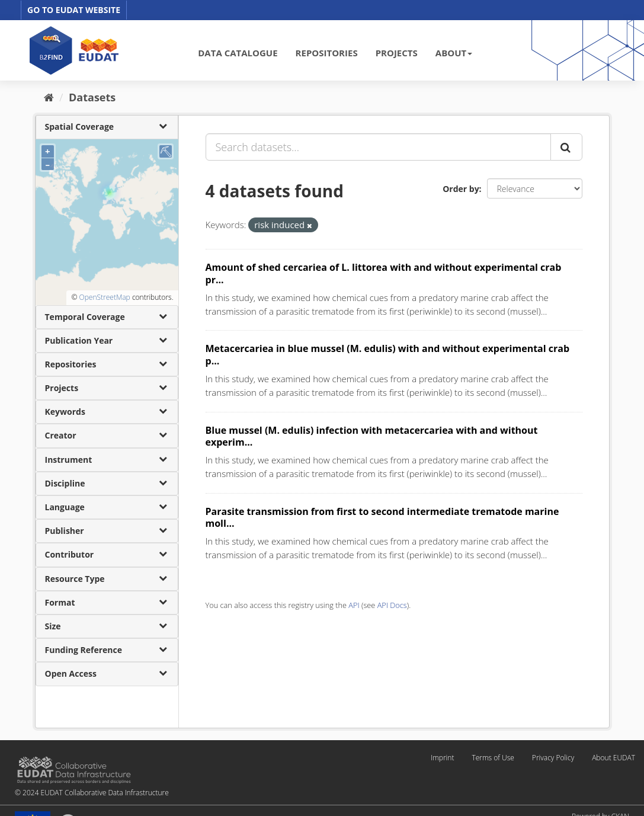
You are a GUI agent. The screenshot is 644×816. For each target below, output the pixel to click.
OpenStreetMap (104, 297)
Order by (461, 189)
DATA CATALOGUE (238, 53)
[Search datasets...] (378, 147)
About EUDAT (613, 758)
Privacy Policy (553, 758)
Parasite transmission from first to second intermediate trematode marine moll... (382, 518)
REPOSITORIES (327, 53)
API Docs (392, 605)
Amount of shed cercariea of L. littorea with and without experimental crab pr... (384, 273)
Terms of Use (493, 758)
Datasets (92, 97)
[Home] (49, 97)
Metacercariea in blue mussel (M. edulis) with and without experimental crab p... (388, 355)
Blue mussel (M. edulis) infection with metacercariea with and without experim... (372, 436)
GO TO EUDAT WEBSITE (74, 10)
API (354, 605)
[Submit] (566, 147)
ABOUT (454, 53)
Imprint (442, 758)
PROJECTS (397, 53)
